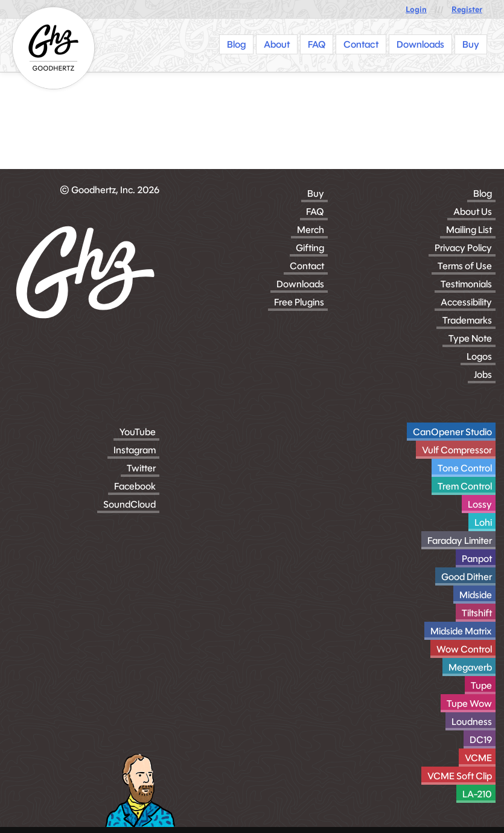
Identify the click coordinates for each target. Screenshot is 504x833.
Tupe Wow (469, 704)
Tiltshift (477, 613)
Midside (476, 595)
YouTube (138, 432)
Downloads (300, 284)
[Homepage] (53, 48)
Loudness (472, 722)
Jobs (483, 375)
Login (416, 9)
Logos (479, 356)
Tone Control (465, 468)
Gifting (310, 248)
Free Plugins (299, 302)
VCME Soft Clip (460, 776)
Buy (316, 193)
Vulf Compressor (457, 450)
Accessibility (466, 302)
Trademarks (467, 320)
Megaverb (470, 667)
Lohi (483, 522)
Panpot (477, 559)
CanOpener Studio (452, 432)
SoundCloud (129, 504)
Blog (483, 193)
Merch (311, 230)
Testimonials (466, 284)
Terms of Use (465, 266)
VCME (478, 758)
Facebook (135, 486)
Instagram (135, 450)
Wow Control (464, 649)
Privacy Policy (463, 248)
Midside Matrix (461, 631)
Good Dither (467, 577)
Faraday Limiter (460, 541)
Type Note (470, 338)
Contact (307, 266)
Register (467, 9)
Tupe (481, 685)
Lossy (480, 504)
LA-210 (477, 794)
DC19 (481, 740)
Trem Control (465, 486)
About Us (473, 212)
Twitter (141, 468)
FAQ (315, 212)
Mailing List (469, 230)
